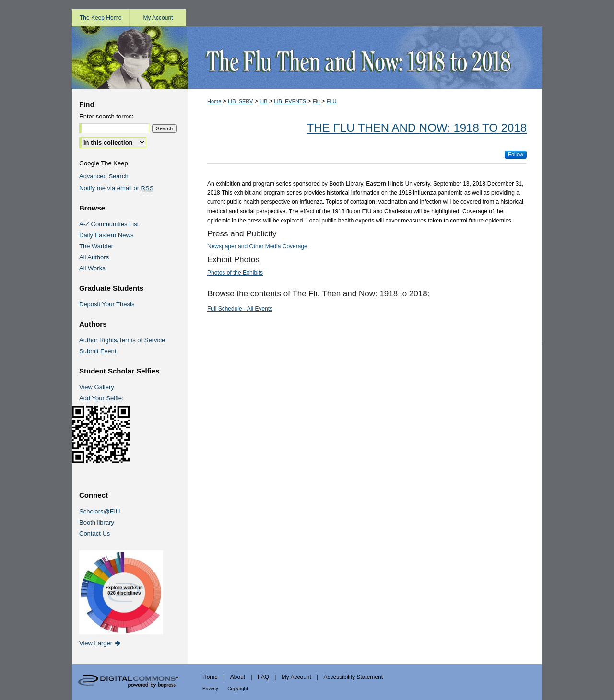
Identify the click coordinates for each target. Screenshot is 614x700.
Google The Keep (104, 163)
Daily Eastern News (106, 235)
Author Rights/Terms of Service (122, 340)
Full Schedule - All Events (240, 309)
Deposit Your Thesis (107, 304)
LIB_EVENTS (290, 101)
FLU (332, 101)
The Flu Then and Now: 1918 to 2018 (417, 128)
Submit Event (98, 351)
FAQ (263, 677)
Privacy (210, 689)
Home (214, 101)
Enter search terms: (106, 116)
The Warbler (96, 246)
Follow (516, 154)
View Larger (100, 643)
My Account (296, 677)
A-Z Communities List (109, 224)
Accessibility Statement (353, 677)
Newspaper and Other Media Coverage (257, 246)
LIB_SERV (240, 101)
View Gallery (97, 387)
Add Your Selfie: (101, 398)
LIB (264, 101)
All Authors (94, 257)
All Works (92, 268)
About (238, 677)
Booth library (97, 522)
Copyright (238, 689)
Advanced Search (104, 176)
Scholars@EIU (100, 511)
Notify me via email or (116, 188)
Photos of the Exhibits (235, 273)
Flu (316, 101)
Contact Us (94, 533)
